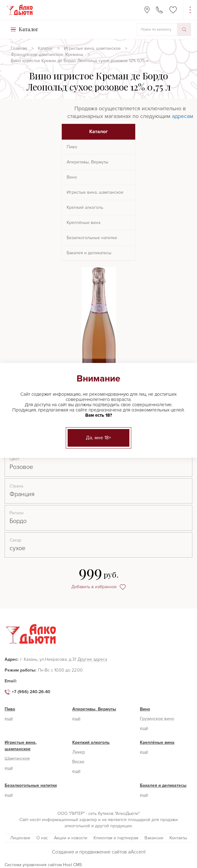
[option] (98, 331)
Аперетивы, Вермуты (88, 162)
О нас (42, 838)
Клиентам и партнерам (116, 838)
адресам (183, 116)
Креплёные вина (84, 223)
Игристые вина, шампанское (92, 48)
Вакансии (154, 838)
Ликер (79, 752)
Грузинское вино (157, 719)
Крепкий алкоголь (85, 207)
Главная (19, 48)
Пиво (72, 147)
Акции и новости (71, 838)
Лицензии (20, 838)
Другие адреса (92, 660)
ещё (9, 719)
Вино (72, 177)
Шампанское (17, 758)
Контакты (178, 838)
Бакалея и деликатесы (89, 253)
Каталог (46, 48)
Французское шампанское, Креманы (47, 55)
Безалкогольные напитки (92, 238)
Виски (78, 762)
